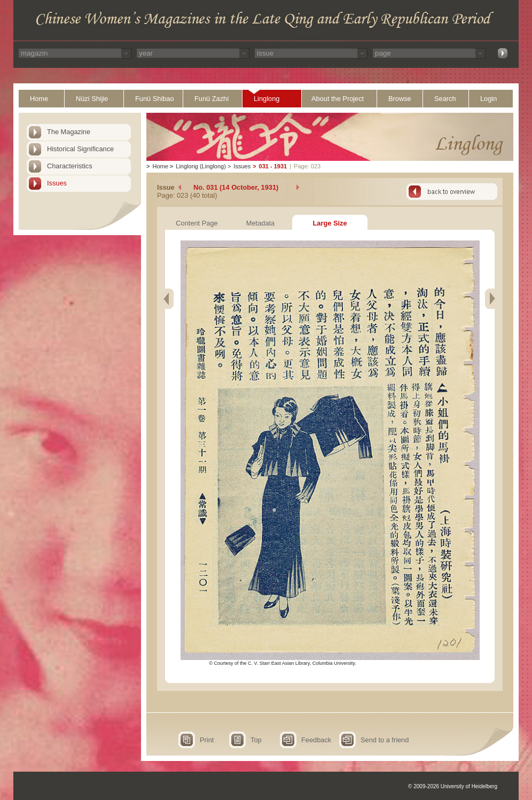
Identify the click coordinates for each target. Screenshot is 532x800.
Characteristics (70, 166)
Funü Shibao (155, 99)
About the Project (338, 99)
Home (39, 99)
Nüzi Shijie (92, 99)
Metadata (260, 223)
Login (488, 99)
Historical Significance (80, 149)
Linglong (267, 99)
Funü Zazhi (212, 99)
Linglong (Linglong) (201, 166)
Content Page (197, 223)
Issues (57, 183)
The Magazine (69, 132)
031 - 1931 (273, 166)
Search (445, 99)
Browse (400, 99)
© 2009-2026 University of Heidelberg (453, 786)
